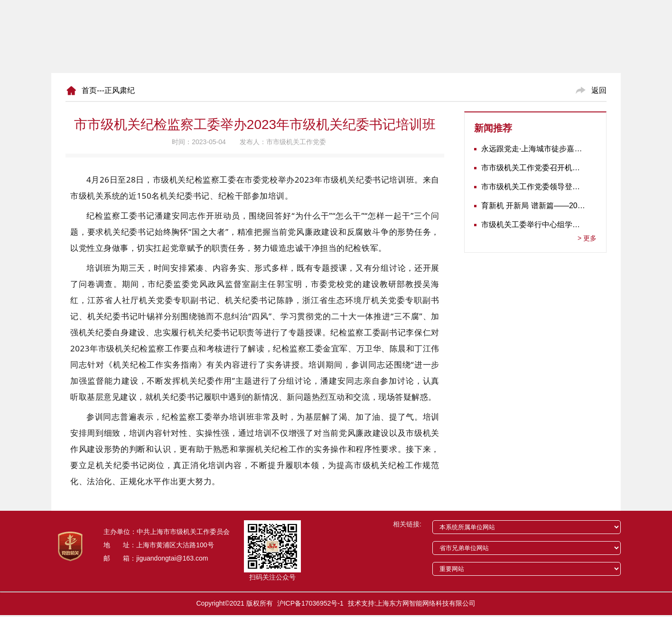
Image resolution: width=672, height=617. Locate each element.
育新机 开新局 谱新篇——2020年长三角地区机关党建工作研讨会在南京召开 (533, 206)
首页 (89, 90)
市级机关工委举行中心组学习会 (533, 225)
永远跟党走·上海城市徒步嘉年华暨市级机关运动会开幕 (533, 149)
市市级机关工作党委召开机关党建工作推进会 (533, 168)
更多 (587, 238)
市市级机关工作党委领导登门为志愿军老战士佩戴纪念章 (533, 187)
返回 (599, 90)
